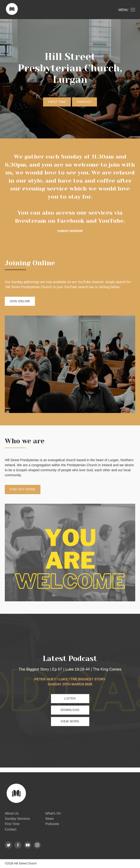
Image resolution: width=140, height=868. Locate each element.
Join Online (20, 301)
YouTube (111, 221)
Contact (84, 102)
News (50, 819)
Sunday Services (17, 819)
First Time (57, 102)
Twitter (8, 845)
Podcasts (52, 824)
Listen (70, 699)
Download (70, 710)
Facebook (71, 221)
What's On (53, 813)
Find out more (23, 489)
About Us (12, 813)
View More (70, 721)
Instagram (37, 845)
